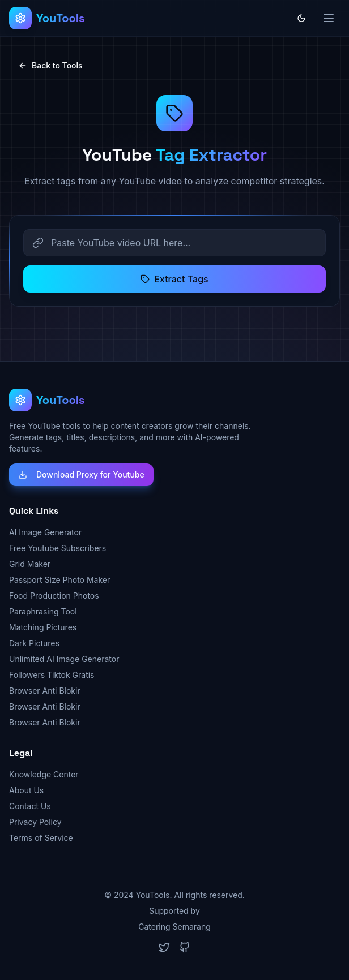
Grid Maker (30, 564)
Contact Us (30, 806)
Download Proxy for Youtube (81, 474)
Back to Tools (50, 65)
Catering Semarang (174, 927)
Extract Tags (174, 279)
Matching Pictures (43, 627)
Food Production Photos (54, 596)
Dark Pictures (34, 643)
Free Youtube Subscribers (58, 548)
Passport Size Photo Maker (59, 580)
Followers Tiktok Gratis (52, 675)
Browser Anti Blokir (45, 691)
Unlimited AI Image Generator (64, 659)
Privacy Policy (35, 822)
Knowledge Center (44, 774)
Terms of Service (41, 838)
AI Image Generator (45, 532)
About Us (26, 790)
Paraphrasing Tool (43, 611)
